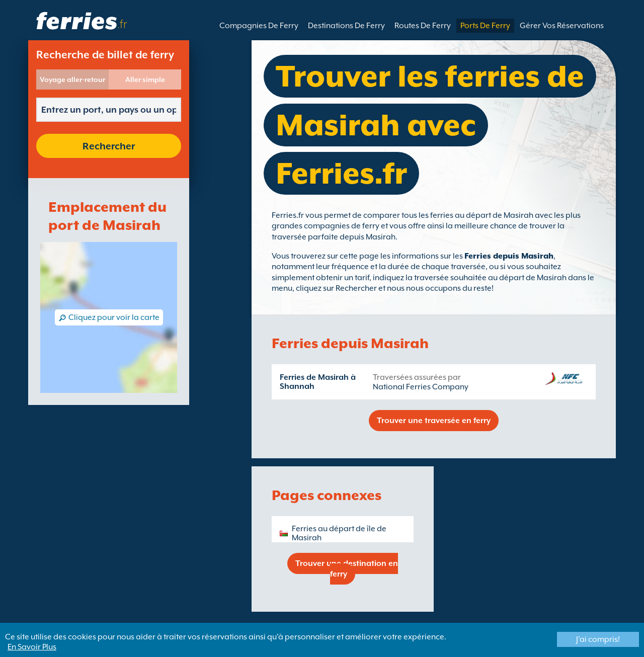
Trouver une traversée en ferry (434, 421)
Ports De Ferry (485, 26)
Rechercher (109, 146)
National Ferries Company (421, 387)
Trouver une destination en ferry (347, 569)
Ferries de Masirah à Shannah (318, 382)
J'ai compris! (598, 639)
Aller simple (145, 79)
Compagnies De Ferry (259, 26)
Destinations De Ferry (346, 26)
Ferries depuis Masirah (509, 256)
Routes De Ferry (423, 26)
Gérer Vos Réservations (562, 26)
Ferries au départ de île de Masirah (339, 533)
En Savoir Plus (32, 647)
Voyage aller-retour (72, 79)
